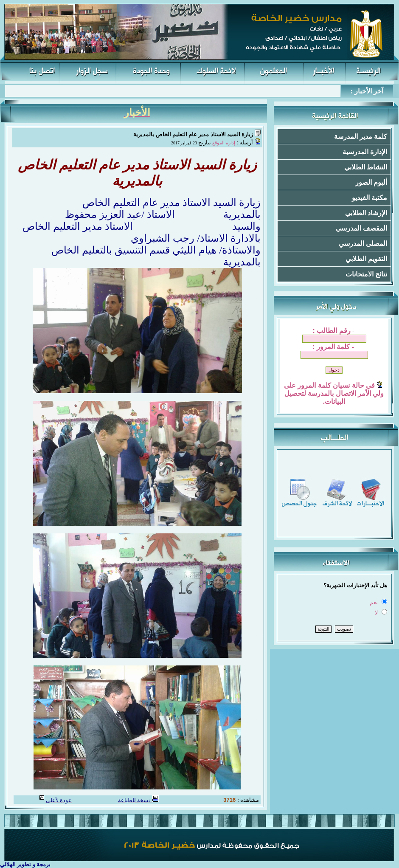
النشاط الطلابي (366, 167)
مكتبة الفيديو (369, 198)
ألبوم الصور (371, 182)
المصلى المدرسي (363, 244)
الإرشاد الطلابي (366, 213)
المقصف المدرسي (361, 228)
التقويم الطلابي (366, 259)
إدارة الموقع (224, 143)
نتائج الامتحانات (366, 274)
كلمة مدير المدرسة (361, 137)
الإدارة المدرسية (365, 152)
